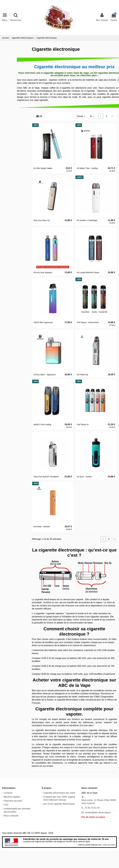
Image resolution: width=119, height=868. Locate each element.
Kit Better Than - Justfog (87, 168)
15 (92, 116)
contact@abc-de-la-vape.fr (98, 812)
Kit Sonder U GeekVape (87, 220)
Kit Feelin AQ (83, 375)
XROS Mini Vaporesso (43, 322)
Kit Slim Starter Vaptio (43, 168)
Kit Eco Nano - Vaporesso (45, 375)
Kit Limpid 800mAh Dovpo (88, 273)
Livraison (8, 793)
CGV (6, 805)
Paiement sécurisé (13, 801)
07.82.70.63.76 (92, 808)
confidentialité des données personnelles (17, 810)
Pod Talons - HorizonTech (88, 322)
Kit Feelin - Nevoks (42, 527)
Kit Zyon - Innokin (84, 477)
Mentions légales (12, 797)
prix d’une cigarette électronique (59, 804)
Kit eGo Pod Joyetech (43, 273)
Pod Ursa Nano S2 (42, 220)
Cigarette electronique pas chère (59, 793)
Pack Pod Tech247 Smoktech (46, 477)
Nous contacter (11, 816)
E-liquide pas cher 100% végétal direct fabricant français (59, 798)
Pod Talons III (83, 425)
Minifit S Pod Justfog (42, 425)
